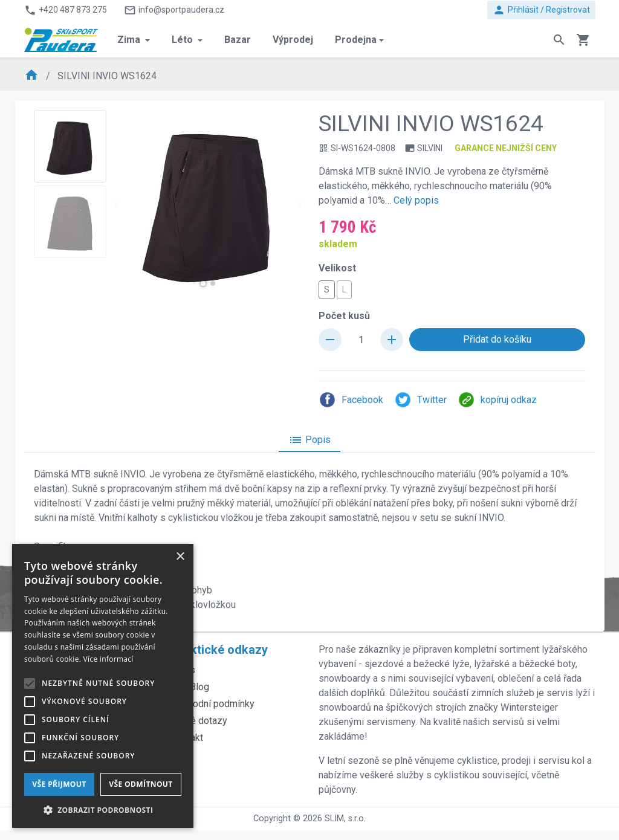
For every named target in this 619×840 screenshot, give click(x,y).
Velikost (337, 268)
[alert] (103, 686)
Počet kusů (344, 316)
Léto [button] (183, 40)
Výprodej (293, 40)
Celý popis (416, 200)
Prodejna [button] (356, 40)
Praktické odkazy (219, 650)
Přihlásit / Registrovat (541, 10)
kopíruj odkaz (497, 400)
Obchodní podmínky (213, 704)
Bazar (238, 40)
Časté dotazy (199, 721)
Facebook (351, 400)
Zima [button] (130, 40)
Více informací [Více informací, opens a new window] (109, 659)
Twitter (420, 400)
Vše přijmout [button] (59, 784)
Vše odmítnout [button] (141, 784)
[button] (203, 283)
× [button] (180, 557)
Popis (309, 440)
